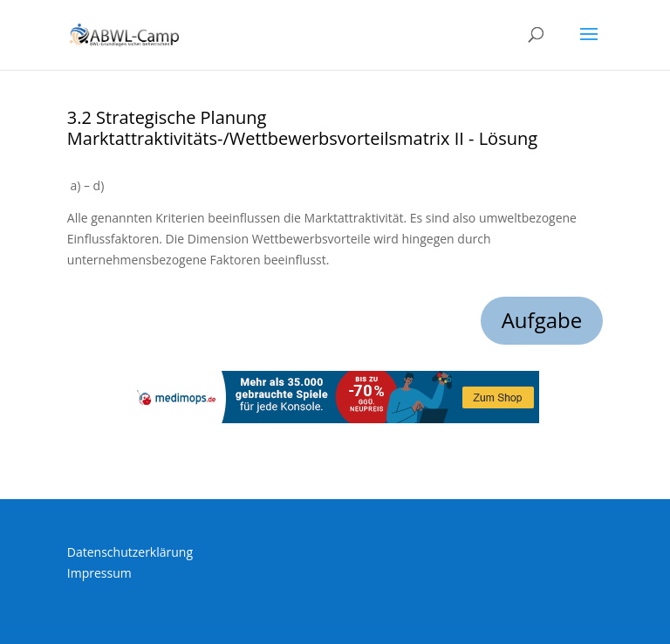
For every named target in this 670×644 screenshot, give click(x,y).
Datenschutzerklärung (130, 552)
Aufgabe (542, 320)
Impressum (99, 573)
